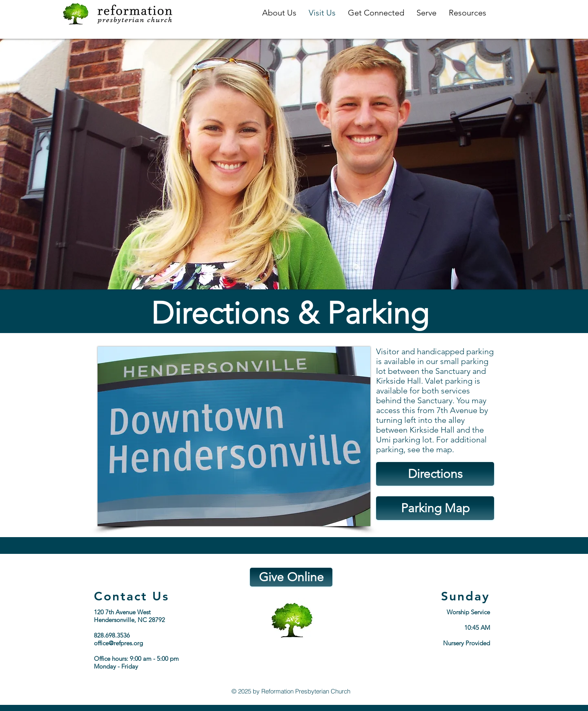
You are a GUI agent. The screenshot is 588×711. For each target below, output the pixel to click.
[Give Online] (291, 577)
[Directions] (435, 474)
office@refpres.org (118, 643)
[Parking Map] (435, 508)
